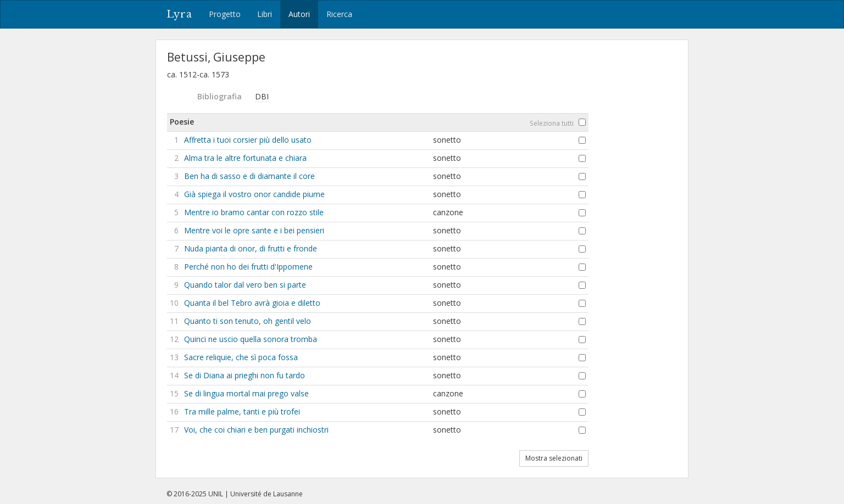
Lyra (179, 14)
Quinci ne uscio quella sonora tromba (251, 339)
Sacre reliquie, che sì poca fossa (241, 357)
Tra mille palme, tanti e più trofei (242, 411)
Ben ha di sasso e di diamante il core (249, 176)
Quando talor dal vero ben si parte (245, 285)
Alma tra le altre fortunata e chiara (245, 158)
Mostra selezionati (554, 458)
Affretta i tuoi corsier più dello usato (248, 140)
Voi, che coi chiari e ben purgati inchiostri (256, 430)
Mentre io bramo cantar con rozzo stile (254, 212)
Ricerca (339, 14)
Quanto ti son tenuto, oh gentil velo (248, 321)
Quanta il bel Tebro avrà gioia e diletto (252, 303)
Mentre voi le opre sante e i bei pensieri (254, 230)
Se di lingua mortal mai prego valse (246, 393)
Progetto (225, 14)
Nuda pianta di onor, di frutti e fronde (251, 248)
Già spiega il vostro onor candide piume (254, 194)
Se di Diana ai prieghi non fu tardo (245, 375)
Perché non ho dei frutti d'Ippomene (248, 267)
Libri (265, 14)
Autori (299, 14)
